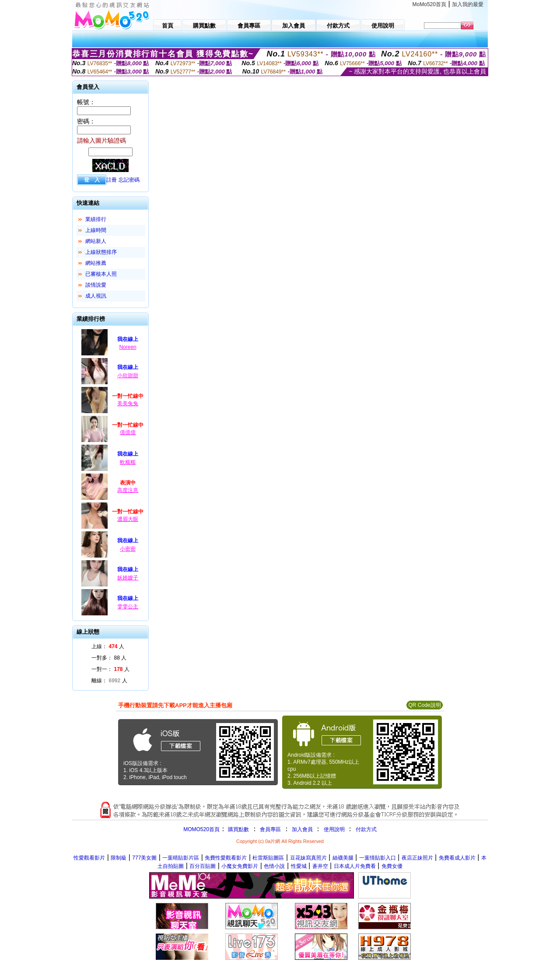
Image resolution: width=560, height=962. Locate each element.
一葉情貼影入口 (378, 858)
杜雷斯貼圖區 (268, 858)
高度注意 (128, 490)
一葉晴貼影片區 (181, 858)
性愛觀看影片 (89, 858)
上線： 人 (108, 646)
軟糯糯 (128, 462)
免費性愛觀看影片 (226, 858)
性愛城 (299, 866)
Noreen (128, 347)
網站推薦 (96, 263)
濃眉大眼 (128, 519)
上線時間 (96, 230)
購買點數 (238, 829)
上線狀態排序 (101, 252)
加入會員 (302, 829)
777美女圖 (144, 858)
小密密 (128, 549)
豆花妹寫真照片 (308, 858)
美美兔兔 (128, 404)
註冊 (112, 180)
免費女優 (392, 866)
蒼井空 (320, 866)
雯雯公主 (128, 607)
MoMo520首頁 (429, 4)
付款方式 (366, 829)
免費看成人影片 (457, 858)
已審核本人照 (101, 274)
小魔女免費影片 (240, 866)
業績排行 (96, 219)
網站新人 (96, 241)
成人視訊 (96, 296)
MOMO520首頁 (201, 829)
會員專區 (270, 829)
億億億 (128, 432)
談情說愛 (96, 285)
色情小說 (274, 866)
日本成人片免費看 (355, 866)
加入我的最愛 (468, 4)
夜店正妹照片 (417, 858)
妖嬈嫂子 (128, 578)
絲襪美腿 (343, 858)
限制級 (119, 858)
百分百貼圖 (203, 866)
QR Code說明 (424, 705)
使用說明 (334, 829)
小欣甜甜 (128, 376)
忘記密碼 (129, 180)
